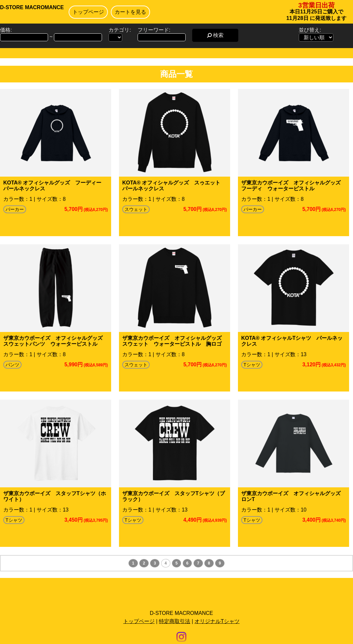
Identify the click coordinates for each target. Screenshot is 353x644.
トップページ (88, 12)
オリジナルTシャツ (217, 621)
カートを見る (130, 12)
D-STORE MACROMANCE (32, 7)
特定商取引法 (175, 621)
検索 (215, 35)
